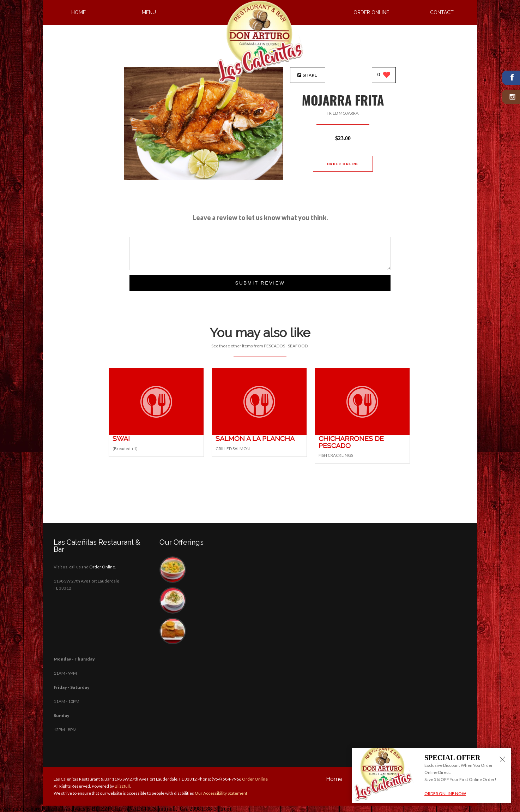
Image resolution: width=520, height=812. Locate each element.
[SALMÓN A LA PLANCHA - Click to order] (259, 434)
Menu (149, 12)
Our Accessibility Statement (221, 793)
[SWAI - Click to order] (156, 434)
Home (78, 12)
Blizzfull (122, 786)
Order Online (371, 12)
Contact (442, 12)
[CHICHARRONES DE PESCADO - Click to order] (362, 434)
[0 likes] (384, 75)
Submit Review (260, 283)
